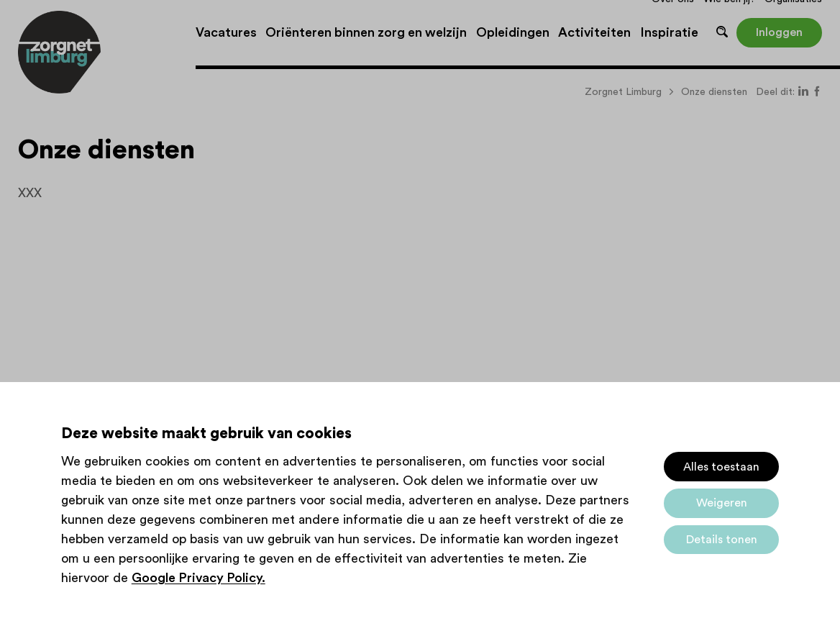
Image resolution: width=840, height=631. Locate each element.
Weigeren (722, 503)
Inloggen (779, 32)
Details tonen (722, 540)
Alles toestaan (721, 467)
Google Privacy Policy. (198, 578)
